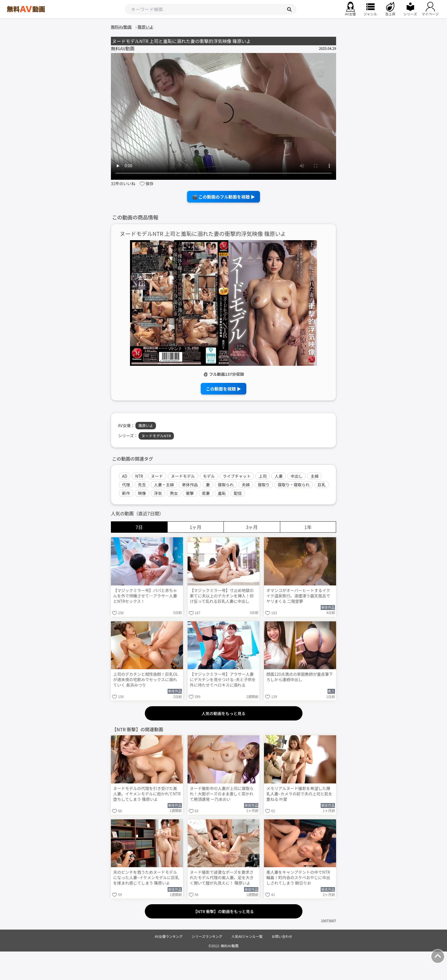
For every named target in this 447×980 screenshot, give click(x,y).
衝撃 (190, 493)
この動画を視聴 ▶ (223, 389)
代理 (126, 485)
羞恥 (222, 493)
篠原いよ (146, 425)
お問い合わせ (282, 936)
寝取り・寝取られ (294, 485)
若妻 (206, 493)
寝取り (264, 485)
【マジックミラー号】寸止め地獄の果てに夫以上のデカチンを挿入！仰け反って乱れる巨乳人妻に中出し (222, 596)
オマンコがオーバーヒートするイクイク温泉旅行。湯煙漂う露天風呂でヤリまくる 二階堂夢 (298, 596)
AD (125, 476)
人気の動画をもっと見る (223, 713)
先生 (142, 485)
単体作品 (190, 485)
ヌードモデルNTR (156, 436)
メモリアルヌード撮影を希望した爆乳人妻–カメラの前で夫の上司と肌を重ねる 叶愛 (299, 794)
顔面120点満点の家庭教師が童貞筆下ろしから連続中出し (299, 677)
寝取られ (226, 485)
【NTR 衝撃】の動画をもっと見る (223, 911)
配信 (238, 493)
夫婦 (246, 485)
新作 (126, 493)
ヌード (157, 476)
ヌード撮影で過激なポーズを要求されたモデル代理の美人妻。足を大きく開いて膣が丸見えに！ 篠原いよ (222, 878)
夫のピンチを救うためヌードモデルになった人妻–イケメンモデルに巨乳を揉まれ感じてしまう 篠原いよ (146, 878)
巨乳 (322, 485)
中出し (296, 476)
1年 (308, 527)
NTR (139, 476)
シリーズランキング (207, 936)
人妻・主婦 (164, 485)
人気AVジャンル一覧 (247, 936)
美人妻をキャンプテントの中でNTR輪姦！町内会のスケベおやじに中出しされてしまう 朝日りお (298, 878)
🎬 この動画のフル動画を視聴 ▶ (224, 197)
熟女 (174, 493)
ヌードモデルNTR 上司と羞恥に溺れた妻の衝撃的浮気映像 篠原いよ (203, 234)
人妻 (279, 476)
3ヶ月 (252, 527)
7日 (139, 527)
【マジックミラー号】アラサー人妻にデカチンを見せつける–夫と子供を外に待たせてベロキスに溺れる (223, 680)
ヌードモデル (183, 476)
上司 (263, 476)
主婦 (314, 476)
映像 (142, 493)
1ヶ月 (195, 527)
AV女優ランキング (169, 936)
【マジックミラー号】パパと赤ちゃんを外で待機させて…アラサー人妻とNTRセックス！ (145, 596)
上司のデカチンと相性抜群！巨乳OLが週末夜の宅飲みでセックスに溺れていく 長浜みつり (146, 680)
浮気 (158, 493)
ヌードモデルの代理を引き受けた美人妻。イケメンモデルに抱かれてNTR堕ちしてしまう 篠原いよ (147, 794)
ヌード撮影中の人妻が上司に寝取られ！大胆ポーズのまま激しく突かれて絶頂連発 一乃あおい (222, 794)
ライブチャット (237, 476)
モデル (209, 476)
